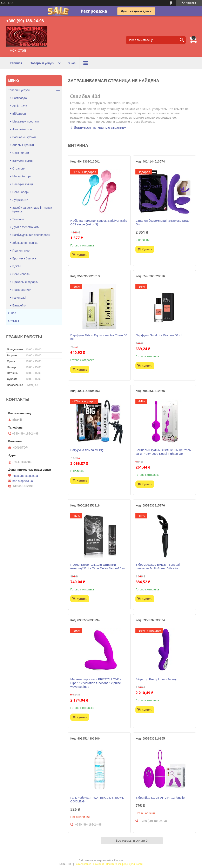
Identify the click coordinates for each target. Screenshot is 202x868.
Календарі (19, 298)
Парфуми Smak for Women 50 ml (159, 335)
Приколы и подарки (25, 282)
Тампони (18, 219)
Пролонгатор (21, 251)
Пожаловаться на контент (89, 864)
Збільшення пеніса (25, 243)
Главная (16, 63)
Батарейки (19, 305)
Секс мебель (21, 274)
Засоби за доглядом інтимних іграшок (32, 210)
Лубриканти (20, 200)
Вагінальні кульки (24, 137)
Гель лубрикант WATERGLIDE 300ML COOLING (97, 799)
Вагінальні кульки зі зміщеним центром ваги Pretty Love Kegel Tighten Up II (163, 452)
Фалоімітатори (22, 129)
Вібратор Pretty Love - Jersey (156, 679)
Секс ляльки (21, 153)
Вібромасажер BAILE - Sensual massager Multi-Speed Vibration (157, 566)
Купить (82, 255)
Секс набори (21, 192)
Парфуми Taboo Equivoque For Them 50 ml (99, 337)
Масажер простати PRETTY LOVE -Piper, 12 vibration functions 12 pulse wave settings (96, 683)
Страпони (19, 168)
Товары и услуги (42, 63)
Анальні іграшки (23, 145)
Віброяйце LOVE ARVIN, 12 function (161, 798)
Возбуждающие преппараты (31, 235)
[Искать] (182, 40)
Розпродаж (20, 98)
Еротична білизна (24, 258)
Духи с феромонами (26, 227)
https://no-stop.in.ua (25, 476)
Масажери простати (26, 121)
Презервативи (22, 290)
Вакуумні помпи (23, 161)
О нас (71, 63)
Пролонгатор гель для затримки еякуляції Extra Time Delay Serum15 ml (98, 566)
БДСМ (16, 266)
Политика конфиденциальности (124, 864)
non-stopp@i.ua (23, 481)
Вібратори (19, 114)
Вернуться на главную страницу (100, 128)
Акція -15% (20, 106)
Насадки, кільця (23, 184)
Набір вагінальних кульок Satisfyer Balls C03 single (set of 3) (99, 222)
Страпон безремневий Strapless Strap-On (163, 222)
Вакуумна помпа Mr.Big (87, 450)
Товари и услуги (19, 90)
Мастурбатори (22, 176)
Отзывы (14, 321)
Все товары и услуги (130, 840)
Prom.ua (119, 860)
